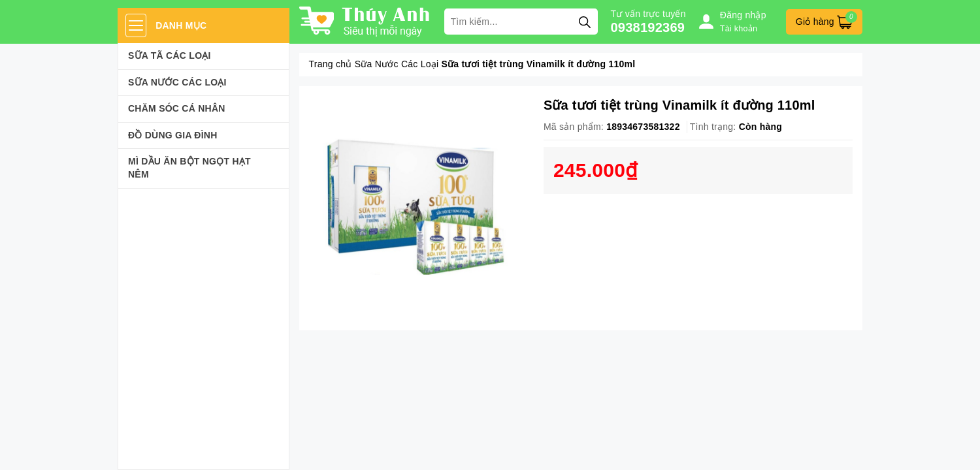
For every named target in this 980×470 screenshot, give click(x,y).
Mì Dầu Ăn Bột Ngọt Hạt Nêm (189, 168)
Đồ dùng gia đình (173, 135)
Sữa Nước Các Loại (177, 82)
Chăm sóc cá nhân (177, 108)
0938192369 (648, 27)
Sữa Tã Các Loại (170, 55)
